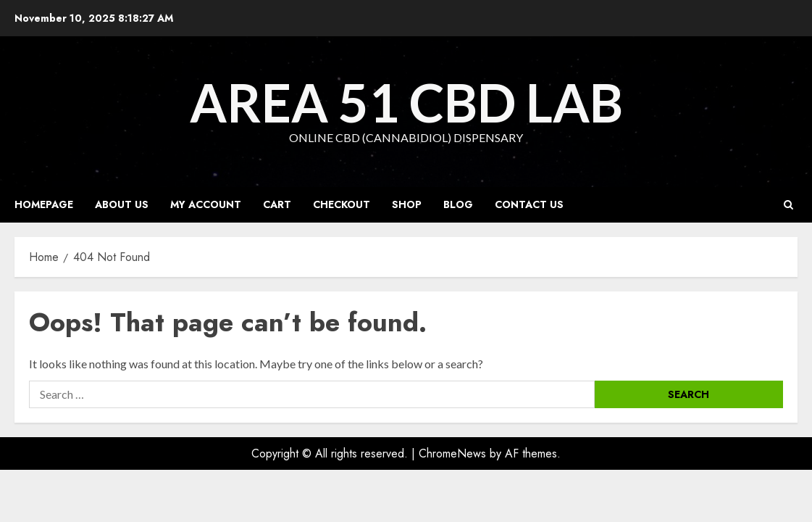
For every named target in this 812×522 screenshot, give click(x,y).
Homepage (44, 204)
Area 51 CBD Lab (406, 102)
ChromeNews (452, 453)
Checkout (342, 204)
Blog (458, 204)
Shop (407, 204)
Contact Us (529, 204)
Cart (277, 204)
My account (206, 204)
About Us (122, 204)
